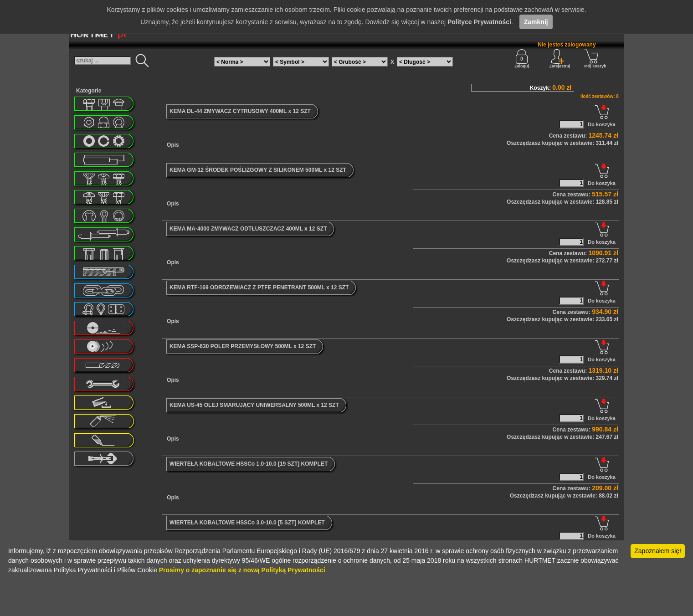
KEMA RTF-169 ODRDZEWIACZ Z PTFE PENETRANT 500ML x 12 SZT (259, 287)
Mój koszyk (595, 59)
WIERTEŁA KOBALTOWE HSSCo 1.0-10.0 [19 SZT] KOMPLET (249, 464)
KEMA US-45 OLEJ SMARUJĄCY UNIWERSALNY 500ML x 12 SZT (254, 405)
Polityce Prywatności (479, 22)
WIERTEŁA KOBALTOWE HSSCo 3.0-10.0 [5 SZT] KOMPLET (247, 523)
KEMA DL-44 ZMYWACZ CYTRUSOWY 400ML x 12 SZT (240, 111)
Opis (173, 145)
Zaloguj (522, 59)
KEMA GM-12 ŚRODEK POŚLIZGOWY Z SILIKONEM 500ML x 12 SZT (258, 170)
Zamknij (536, 22)
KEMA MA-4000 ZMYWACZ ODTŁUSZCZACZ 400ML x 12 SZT (248, 229)
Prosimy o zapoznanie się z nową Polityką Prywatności (242, 570)
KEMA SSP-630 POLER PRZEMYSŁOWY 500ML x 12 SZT (243, 346)
